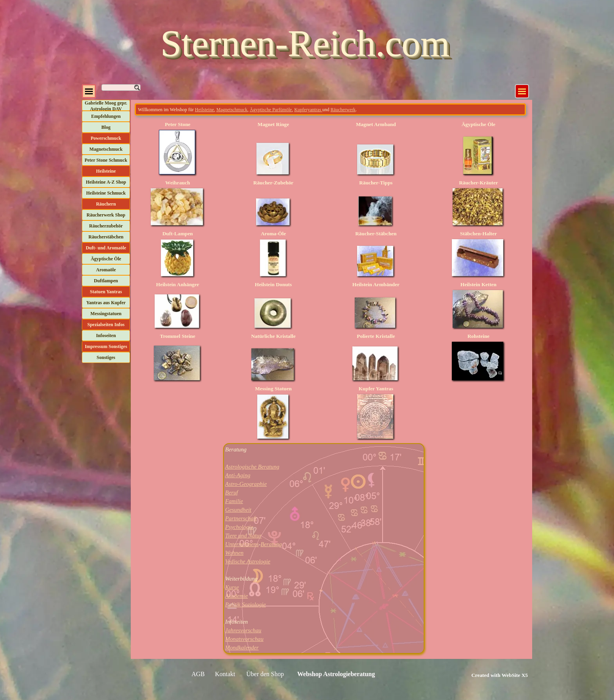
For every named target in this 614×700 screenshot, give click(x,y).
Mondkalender (242, 648)
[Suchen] (121, 87)
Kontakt (225, 674)
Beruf (232, 493)
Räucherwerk (343, 110)
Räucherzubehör (106, 226)
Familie (234, 501)
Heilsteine (205, 110)
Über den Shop (265, 674)
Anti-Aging (238, 475)
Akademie (237, 596)
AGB (198, 674)
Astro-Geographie (246, 484)
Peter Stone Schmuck (106, 160)
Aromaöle (106, 270)
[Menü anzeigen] (522, 91)
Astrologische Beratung (252, 467)
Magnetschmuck (106, 149)
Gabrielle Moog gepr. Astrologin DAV (106, 106)
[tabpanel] (330, 109)
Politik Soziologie (246, 604)
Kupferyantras (308, 110)
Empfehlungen (106, 116)
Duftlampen (106, 281)
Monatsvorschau (244, 639)
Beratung (271, 544)
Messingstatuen (106, 314)
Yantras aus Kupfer (106, 303)
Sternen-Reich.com (305, 43)
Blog (106, 127)
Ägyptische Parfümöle (271, 110)
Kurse (232, 587)
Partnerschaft (241, 518)
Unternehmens (242, 544)
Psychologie (239, 527)
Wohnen (234, 553)
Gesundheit (238, 510)
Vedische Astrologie (248, 561)
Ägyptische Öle (106, 259)
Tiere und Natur (243, 536)
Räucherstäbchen (106, 237)
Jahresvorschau (243, 630)
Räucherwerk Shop (106, 215)
